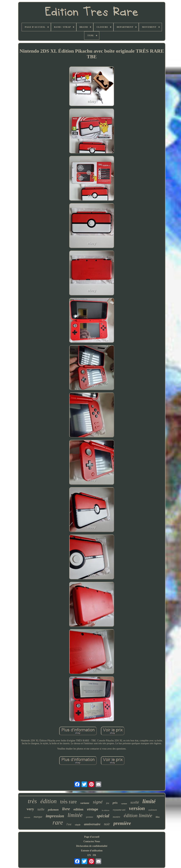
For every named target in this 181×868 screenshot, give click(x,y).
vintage (93, 809)
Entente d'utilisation (92, 851)
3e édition (106, 810)
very (30, 809)
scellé (135, 802)
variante (85, 803)
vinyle (78, 825)
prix (115, 803)
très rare (68, 802)
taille (41, 809)
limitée (75, 815)
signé (98, 802)
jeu (108, 803)
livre (66, 809)
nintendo (27, 817)
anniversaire (92, 824)
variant (124, 804)
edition (78, 809)
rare (58, 823)
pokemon (53, 810)
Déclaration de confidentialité (92, 846)
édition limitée (138, 815)
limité (149, 801)
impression (55, 816)
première (122, 823)
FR (94, 855)
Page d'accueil (92, 837)
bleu (158, 817)
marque (38, 817)
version (137, 808)
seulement (153, 810)
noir (107, 824)
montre (116, 817)
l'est (69, 824)
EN (89, 855)
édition (49, 801)
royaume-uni (119, 810)
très (32, 801)
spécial (103, 816)
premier (90, 817)
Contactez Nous (92, 841)
